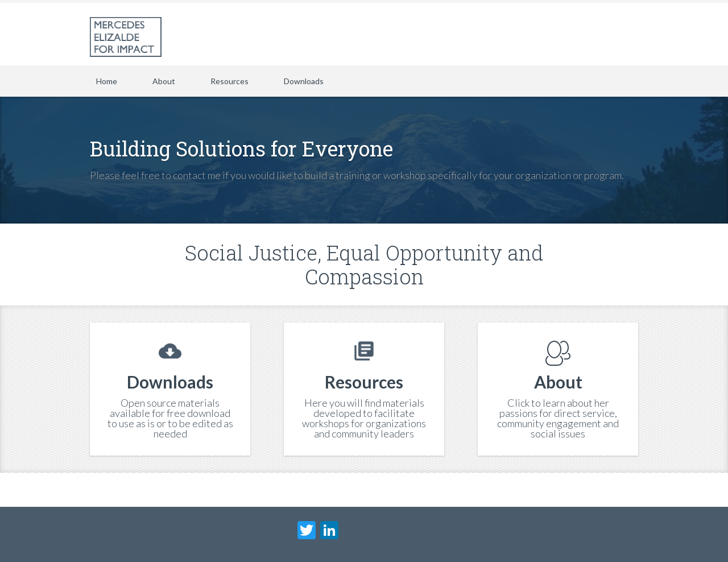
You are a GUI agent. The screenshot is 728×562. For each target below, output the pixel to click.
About (164, 81)
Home (107, 81)
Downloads (304, 81)
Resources (229, 81)
